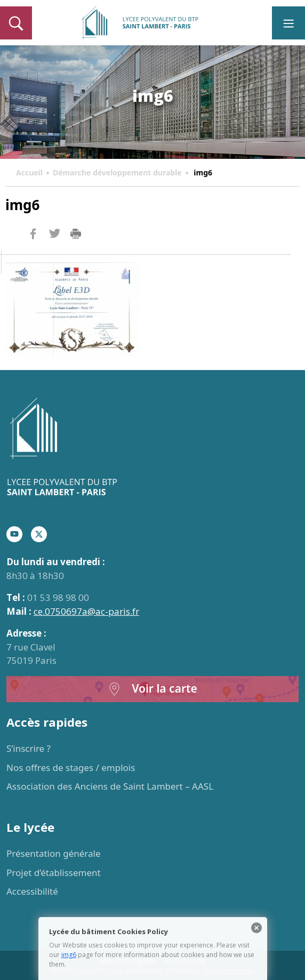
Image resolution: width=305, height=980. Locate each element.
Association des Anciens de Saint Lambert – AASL (110, 786)
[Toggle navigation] (288, 23)
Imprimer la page (76, 234)
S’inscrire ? (29, 748)
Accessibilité (32, 891)
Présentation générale (54, 853)
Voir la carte (152, 689)
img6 (69, 955)
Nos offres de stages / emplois (71, 768)
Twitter (54, 251)
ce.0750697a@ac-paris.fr (86, 611)
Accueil (29, 172)
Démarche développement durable (117, 172)
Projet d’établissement (54, 873)
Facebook (33, 254)
